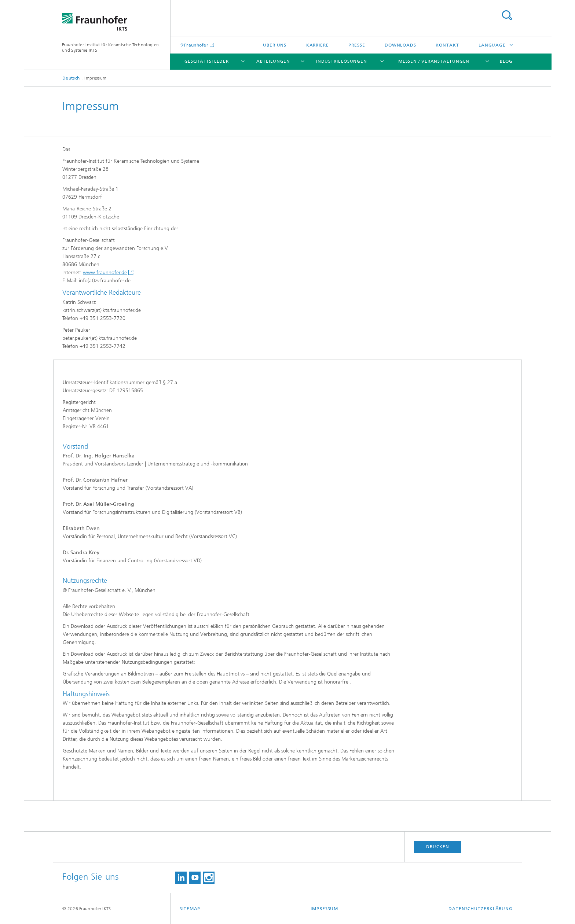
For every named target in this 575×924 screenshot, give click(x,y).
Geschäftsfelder (207, 61)
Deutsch (71, 78)
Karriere (318, 45)
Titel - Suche (507, 15)
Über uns (275, 45)
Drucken (437, 847)
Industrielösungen (342, 61)
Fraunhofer (196, 45)
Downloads (400, 45)
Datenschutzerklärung (481, 909)
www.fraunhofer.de (105, 273)
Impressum (324, 909)
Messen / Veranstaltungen (434, 61)
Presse (357, 45)
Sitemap (190, 909)
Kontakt (447, 45)
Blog (506, 61)
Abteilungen (273, 61)
